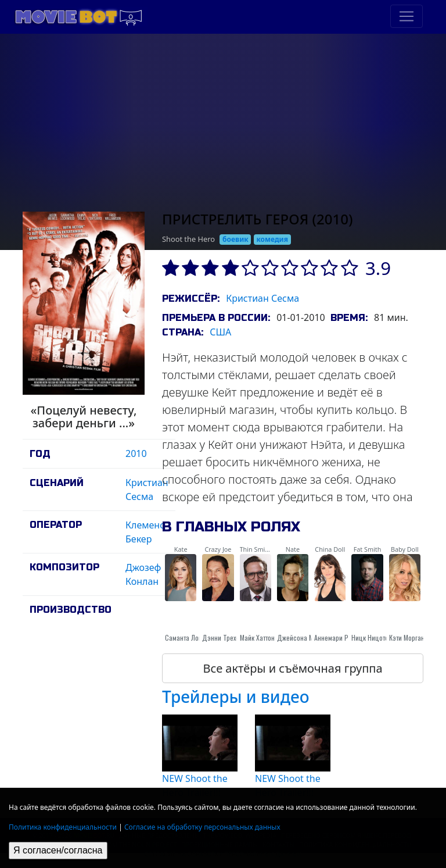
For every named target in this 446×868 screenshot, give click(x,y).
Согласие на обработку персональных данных (202, 827)
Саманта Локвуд (189, 637)
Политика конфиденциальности (63, 827)
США (220, 332)
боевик (235, 239)
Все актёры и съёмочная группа (292, 668)
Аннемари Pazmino (341, 637)
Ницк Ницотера (373, 637)
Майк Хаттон (257, 637)
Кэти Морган (407, 637)
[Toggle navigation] (407, 16)
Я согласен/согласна (58, 850)
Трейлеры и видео (236, 696)
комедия (272, 239)
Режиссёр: (191, 299)
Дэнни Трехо (221, 637)
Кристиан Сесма (262, 298)
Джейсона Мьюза (302, 637)
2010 (136, 453)
